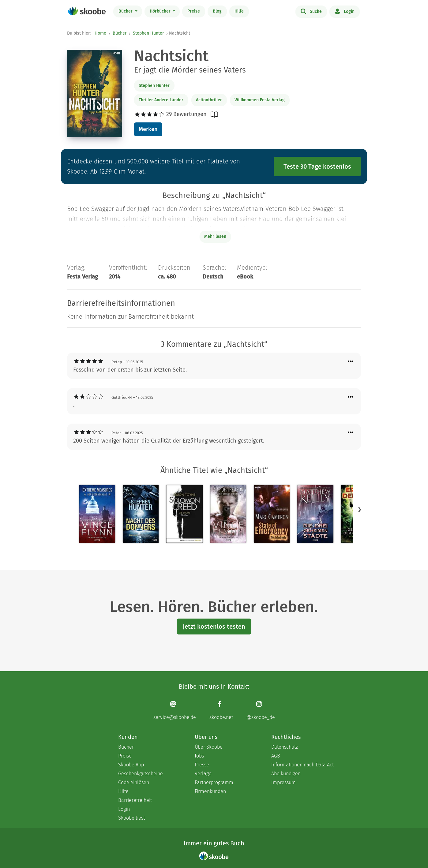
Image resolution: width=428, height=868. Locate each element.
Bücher (126, 11)
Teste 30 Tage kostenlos (317, 166)
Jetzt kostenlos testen (214, 627)
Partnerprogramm (214, 782)
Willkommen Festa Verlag (260, 100)
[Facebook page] (221, 710)
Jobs (199, 756)
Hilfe (239, 11)
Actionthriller (209, 100)
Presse (202, 765)
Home (100, 33)
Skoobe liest (131, 818)
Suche (311, 11)
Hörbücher (161, 11)
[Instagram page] (261, 710)
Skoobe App (131, 765)
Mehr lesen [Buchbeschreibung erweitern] (215, 236)
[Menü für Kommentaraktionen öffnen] (351, 362)
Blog (217, 11)
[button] (360, 509)
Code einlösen (134, 782)
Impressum (283, 782)
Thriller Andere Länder (161, 100)
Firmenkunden (210, 791)
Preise (194, 11)
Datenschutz (285, 747)
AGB (276, 756)
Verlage (203, 774)
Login (345, 11)
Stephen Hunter (148, 33)
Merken (148, 129)
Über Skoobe (209, 747)
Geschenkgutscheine (141, 774)
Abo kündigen (286, 774)
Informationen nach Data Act (302, 765)
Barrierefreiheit (135, 800)
